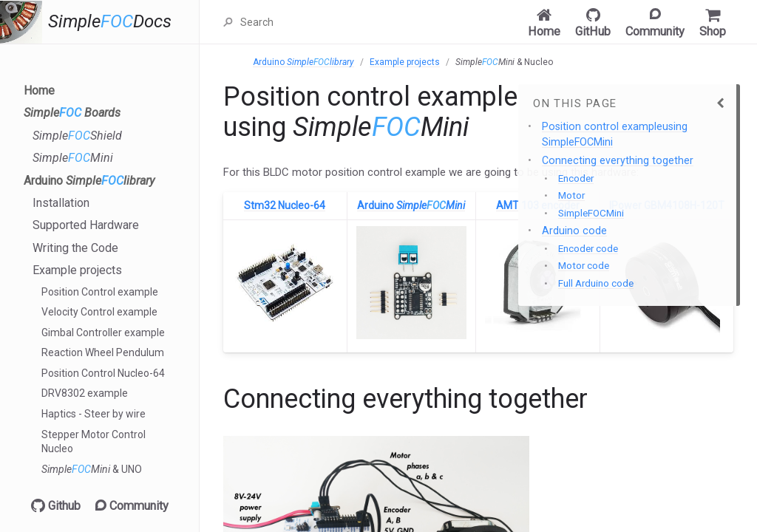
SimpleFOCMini (591, 213)
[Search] (312, 22)
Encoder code (588, 249)
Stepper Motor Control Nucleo (94, 442)
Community (132, 506)
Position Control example (100, 292)
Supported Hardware (86, 225)
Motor (571, 195)
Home (39, 91)
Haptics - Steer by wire (94, 414)
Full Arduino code (596, 283)
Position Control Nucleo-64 (103, 373)
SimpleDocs (110, 22)
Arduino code (574, 231)
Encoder (576, 178)
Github (56, 506)
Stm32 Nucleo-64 (285, 205)
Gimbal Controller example (103, 332)
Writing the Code (75, 248)
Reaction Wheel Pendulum (103, 352)
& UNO (92, 469)
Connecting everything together (618, 160)
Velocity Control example (99, 312)
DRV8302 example (85, 393)
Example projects (77, 270)
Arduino (89, 181)
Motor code (584, 266)
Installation (61, 203)
